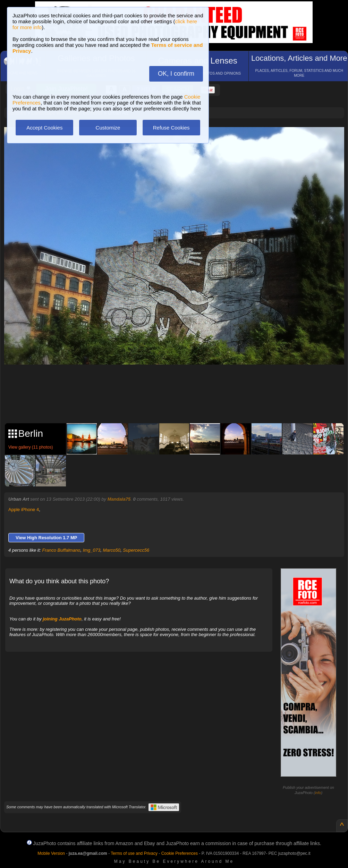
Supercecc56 (136, 550)
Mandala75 (119, 499)
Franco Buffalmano (61, 550)
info (318, 793)
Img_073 (92, 550)
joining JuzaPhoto (62, 619)
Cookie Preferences (180, 853)
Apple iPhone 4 (24, 510)
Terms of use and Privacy (134, 853)
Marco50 (112, 550)
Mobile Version (51, 853)
